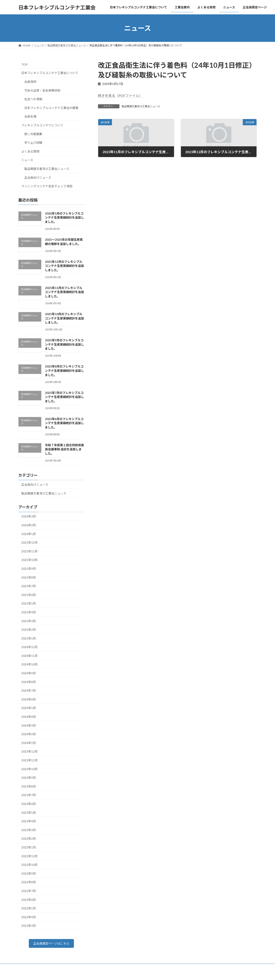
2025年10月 (29, 560)
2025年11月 (29, 551)
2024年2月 (29, 734)
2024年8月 (29, 682)
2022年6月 (29, 900)
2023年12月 (29, 752)
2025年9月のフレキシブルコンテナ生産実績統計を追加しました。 (64, 344)
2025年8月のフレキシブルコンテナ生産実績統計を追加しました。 (64, 371)
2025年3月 (29, 621)
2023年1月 (29, 847)
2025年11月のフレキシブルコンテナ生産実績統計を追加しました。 (64, 292)
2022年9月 (29, 873)
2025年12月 (29, 542)
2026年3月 (29, 516)
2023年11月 (29, 760)
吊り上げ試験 (33, 143)
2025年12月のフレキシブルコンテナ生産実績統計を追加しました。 (64, 266)
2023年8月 (29, 786)
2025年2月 (29, 630)
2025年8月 (29, 577)
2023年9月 (29, 778)
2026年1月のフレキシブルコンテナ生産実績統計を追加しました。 (64, 218)
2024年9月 (29, 673)
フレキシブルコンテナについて (42, 125)
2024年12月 (29, 647)
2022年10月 (29, 865)
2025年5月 (29, 604)
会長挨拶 (30, 82)
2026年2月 (29, 525)
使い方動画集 (33, 134)
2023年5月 (29, 813)
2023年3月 (29, 830)
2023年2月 (29, 839)
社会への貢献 (33, 99)
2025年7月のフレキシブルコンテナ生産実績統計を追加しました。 (64, 397)
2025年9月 (29, 569)
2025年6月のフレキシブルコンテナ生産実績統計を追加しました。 (64, 423)
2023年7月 (29, 795)
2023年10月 (29, 769)
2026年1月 (29, 534)
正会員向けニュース (38, 178)
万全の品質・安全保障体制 (42, 90)
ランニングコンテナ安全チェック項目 (47, 186)
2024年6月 (29, 699)
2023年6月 (29, 804)
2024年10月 (29, 665)
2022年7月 (29, 891)
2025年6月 (29, 595)
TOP (24, 64)
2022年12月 (29, 856)
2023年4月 (29, 821)
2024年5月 (29, 708)
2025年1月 (29, 638)
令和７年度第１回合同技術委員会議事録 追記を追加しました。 (64, 449)
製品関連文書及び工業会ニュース (141, 106)
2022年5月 (29, 908)
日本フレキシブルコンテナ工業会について (50, 73)
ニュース (27, 160)
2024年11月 (29, 656)
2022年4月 (29, 917)
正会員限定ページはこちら (51, 944)
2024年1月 (29, 743)
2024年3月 (29, 725)
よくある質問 (30, 151)
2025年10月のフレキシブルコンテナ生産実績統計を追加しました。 (64, 318)
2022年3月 (29, 926)
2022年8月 (29, 882)
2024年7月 (29, 690)
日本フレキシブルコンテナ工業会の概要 (51, 108)
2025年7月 (29, 586)
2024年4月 (29, 717)
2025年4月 (29, 612)
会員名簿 (30, 117)
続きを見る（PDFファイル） (120, 96)
